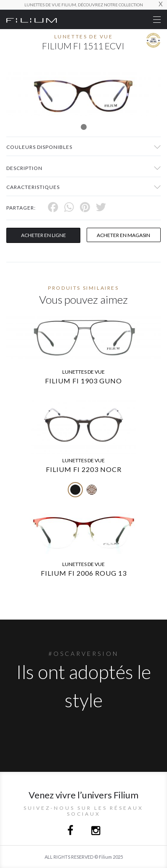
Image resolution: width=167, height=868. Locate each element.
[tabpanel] (83, 94)
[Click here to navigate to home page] (32, 19)
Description (24, 168)
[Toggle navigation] (157, 20)
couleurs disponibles (39, 147)
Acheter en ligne (44, 235)
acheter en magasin (123, 235)
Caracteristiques (33, 187)
